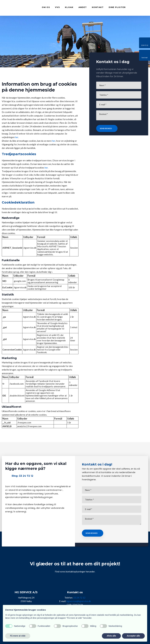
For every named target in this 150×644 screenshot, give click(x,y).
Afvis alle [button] (111, 636)
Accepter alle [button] (133, 636)
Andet (83, 7)
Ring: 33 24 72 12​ (22, 476)
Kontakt (98, 7)
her (17, 137)
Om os (46, 7)
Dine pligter (117, 7)
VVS (57, 7)
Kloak (69, 7)
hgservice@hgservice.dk (79, 601)
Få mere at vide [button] (18, 636)
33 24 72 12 (79, 598)
